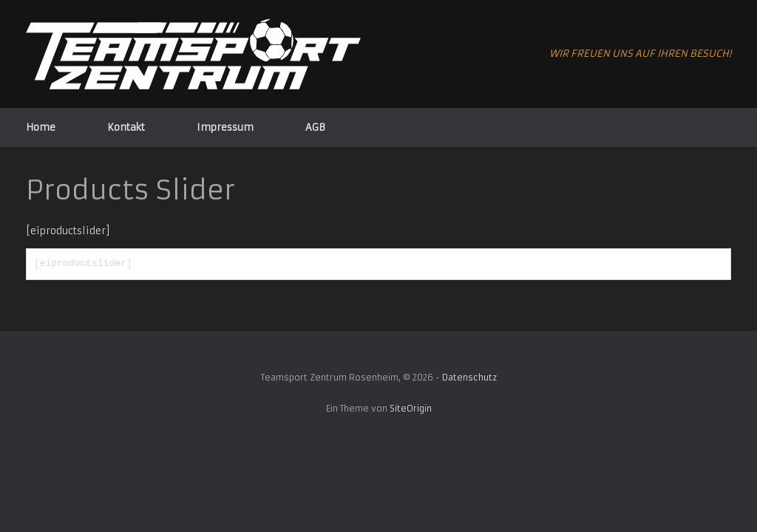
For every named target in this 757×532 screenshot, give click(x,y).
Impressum (225, 127)
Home (41, 127)
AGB (315, 127)
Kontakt (126, 127)
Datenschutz (469, 378)
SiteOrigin (411, 409)
